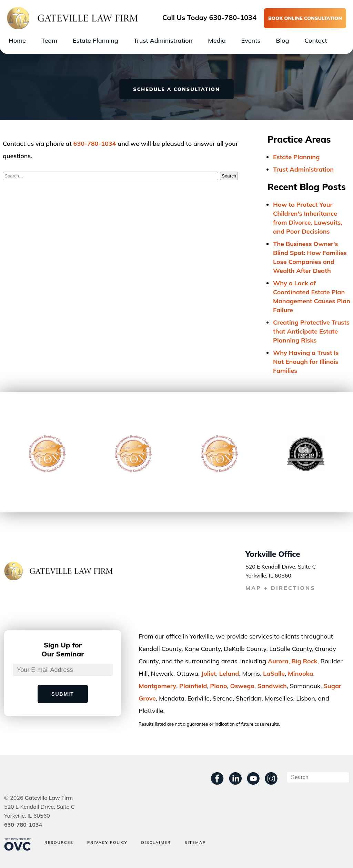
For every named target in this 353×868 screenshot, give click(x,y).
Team (49, 40)
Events (251, 40)
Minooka (301, 673)
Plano (218, 686)
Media (217, 40)
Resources (59, 843)
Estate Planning (95, 40)
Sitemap (195, 843)
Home (17, 40)
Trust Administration (163, 40)
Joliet (209, 673)
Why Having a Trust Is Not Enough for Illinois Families (306, 362)
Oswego (242, 686)
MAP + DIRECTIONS (280, 588)
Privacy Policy (107, 843)
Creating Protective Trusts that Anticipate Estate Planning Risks (311, 331)
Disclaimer (156, 843)
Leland (229, 673)
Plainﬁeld (193, 686)
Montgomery (157, 686)
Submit (63, 694)
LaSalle (274, 673)
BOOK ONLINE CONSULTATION (305, 18)
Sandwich (272, 686)
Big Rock (304, 661)
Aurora (278, 661)
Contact (316, 40)
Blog (282, 40)
